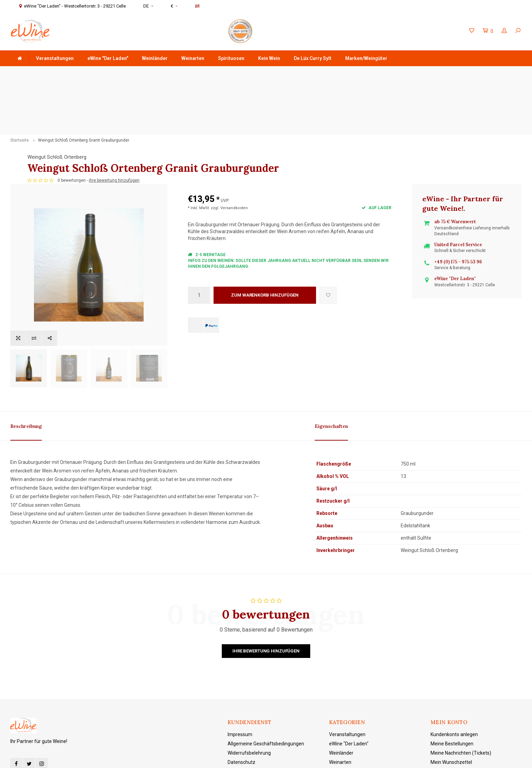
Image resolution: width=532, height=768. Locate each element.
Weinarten (193, 58)
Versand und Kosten (249, 697)
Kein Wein (269, 58)
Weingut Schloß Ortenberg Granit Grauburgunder (84, 86)
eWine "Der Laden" (108, 58)
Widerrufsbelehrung (249, 669)
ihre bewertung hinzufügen (275, 138)
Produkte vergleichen (454, 687)
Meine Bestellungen (452, 660)
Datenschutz (241, 678)
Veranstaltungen (55, 58)
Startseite (20, 86)
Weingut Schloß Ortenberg (217, 103)
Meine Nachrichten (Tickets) (461, 669)
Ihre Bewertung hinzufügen (266, 567)
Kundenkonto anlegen (454, 650)
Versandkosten (234, 165)
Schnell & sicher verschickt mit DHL (209, 73)
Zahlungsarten (244, 687)
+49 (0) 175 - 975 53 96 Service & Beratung (328, 73)
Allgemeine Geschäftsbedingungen (266, 660)
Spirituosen (231, 58)
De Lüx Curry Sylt (313, 58)
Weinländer (155, 58)
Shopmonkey (221, 758)
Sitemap (237, 715)
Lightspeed (173, 758)
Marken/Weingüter (366, 58)
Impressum (240, 650)
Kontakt (236, 706)
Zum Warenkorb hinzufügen (265, 253)
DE (148, 6)
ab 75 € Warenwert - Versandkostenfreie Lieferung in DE (73, 73)
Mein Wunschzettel (451, 678)
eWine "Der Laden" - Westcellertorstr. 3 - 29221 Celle (462, 73)
